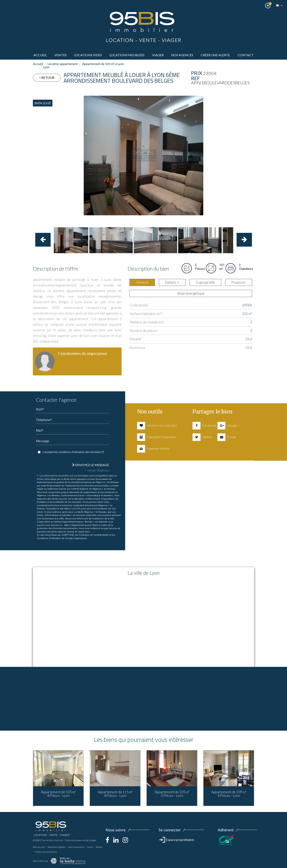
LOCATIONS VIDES (88, 55)
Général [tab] (142, 282)
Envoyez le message (91, 465)
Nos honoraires (76, 847)
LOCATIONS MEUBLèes (127, 55)
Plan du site (39, 847)
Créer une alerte (215, 55)
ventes (60, 55)
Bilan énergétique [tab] (191, 293)
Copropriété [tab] (205, 282)
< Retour (47, 77)
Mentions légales (57, 847)
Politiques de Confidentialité (94, 535)
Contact (246, 55)
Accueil (40, 55)
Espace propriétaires (177, 840)
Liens (90, 847)
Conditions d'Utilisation (49, 538)
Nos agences (182, 55)
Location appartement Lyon (60, 65)
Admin (99, 847)
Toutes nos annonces (46, 852)
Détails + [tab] (172, 282)
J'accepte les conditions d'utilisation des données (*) (73, 452)
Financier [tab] (239, 282)
